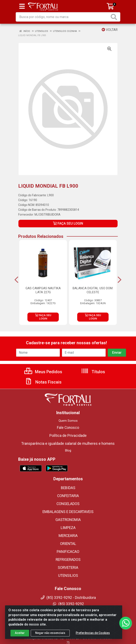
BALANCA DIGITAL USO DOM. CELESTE (93, 290)
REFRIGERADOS (68, 560)
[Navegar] (16, 280)
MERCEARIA (68, 536)
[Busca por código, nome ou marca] (63, 17)
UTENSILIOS (68, 576)
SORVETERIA (68, 568)
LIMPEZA (68, 528)
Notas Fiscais (43, 382)
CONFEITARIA (68, 496)
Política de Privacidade (68, 436)
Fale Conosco (68, 428)
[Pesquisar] (115, 17)
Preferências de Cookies (93, 633)
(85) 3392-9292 (68, 604)
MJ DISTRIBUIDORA (47, 215)
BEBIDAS (68, 488)
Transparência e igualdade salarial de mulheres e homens (68, 444)
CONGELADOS (68, 504)
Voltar (110, 30)
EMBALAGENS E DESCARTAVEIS (68, 512)
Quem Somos (68, 421)
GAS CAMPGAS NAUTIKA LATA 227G (43, 290)
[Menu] (22, 6)
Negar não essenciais (50, 633)
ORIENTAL (68, 544)
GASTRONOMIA (68, 520)
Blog (68, 450)
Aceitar (20, 633)
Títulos (93, 372)
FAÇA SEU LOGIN (68, 223)
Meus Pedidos (43, 372)
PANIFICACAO (68, 552)
